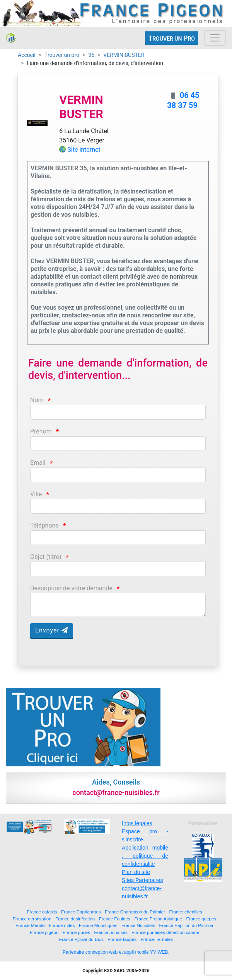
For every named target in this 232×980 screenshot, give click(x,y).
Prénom (41, 431)
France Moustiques (98, 925)
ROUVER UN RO (171, 38)
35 (91, 55)
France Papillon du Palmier (186, 925)
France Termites (157, 939)
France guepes (201, 919)
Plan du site (136, 872)
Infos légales (137, 823)
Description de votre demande (71, 588)
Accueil (27, 55)
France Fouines (115, 919)
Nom (37, 400)
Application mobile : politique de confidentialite (145, 856)
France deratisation (32, 919)
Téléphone (44, 525)
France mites (62, 925)
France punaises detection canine (165, 932)
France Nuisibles (138, 925)
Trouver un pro (62, 55)
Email (38, 463)
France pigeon (44, 932)
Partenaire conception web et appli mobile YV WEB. (116, 952)
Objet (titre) (46, 557)
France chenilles (185, 912)
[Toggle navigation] (215, 38)
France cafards (42, 912)
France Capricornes (81, 912)
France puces (76, 932)
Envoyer (52, 630)
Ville (36, 494)
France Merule (30, 925)
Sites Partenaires (142, 880)
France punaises (111, 932)
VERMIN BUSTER (124, 55)
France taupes (122, 939)
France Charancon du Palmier (135, 912)
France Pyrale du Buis (81, 939)
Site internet (84, 150)
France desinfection (75, 919)
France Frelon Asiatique (158, 919)
